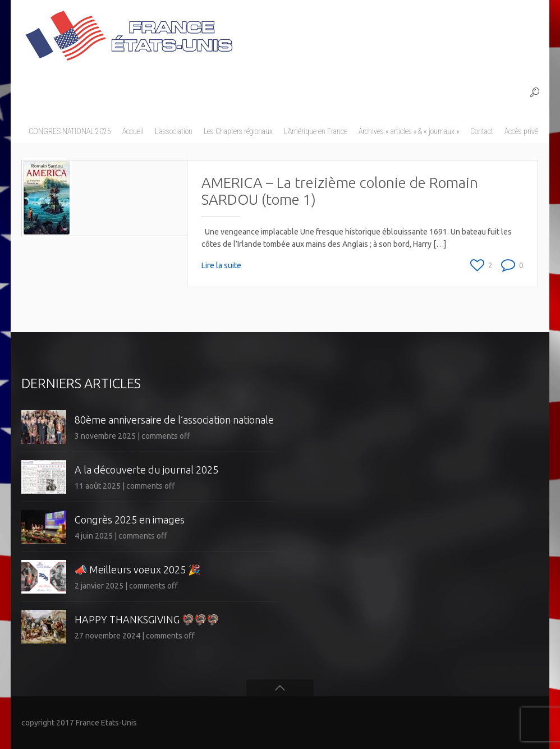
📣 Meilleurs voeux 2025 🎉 (137, 569)
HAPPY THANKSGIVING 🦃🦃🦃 (147, 619)
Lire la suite (221, 265)
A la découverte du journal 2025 (146, 470)
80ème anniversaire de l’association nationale (174, 420)
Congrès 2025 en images (130, 520)
